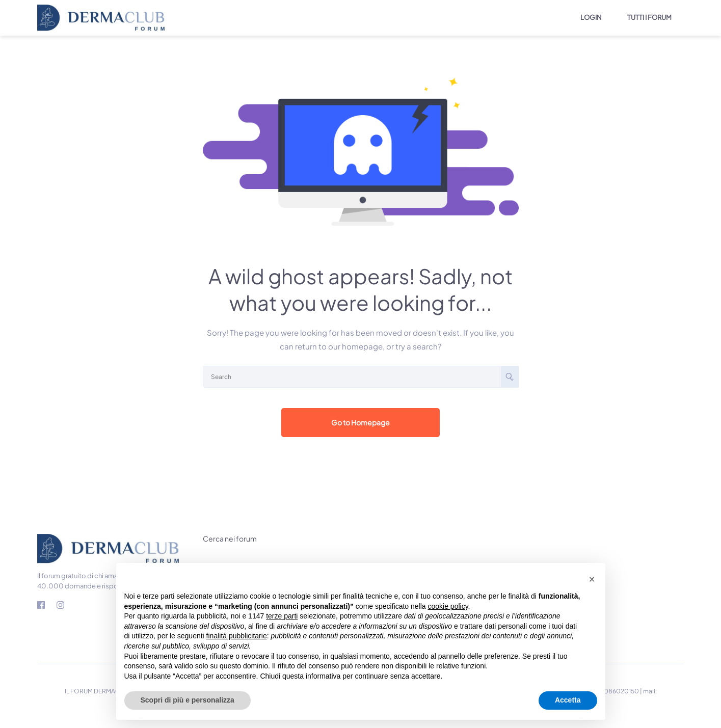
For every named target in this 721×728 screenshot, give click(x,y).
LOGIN (591, 17)
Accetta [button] (568, 700)
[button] (592, 579)
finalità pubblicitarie (237, 636)
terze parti (282, 616)
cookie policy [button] (448, 606)
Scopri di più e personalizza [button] (188, 700)
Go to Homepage (360, 422)
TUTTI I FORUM (649, 17)
